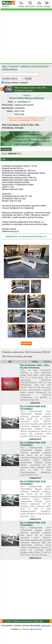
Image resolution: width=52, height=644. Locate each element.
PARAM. (47, 362)
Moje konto (30, 5)
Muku (5, 66)
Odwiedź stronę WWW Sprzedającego (32, 141)
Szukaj (39, 5)
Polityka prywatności (22, 621)
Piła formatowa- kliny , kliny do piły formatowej (35, 366)
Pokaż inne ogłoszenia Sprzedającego (32, 138)
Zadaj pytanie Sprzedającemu (28, 134)
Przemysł (14, 66)
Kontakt (8, 621)
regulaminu (46, 625)
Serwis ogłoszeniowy (32, 629)
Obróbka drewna (10, 69)
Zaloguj (47, 5)
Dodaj (21, 5)
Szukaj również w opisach (15, 83)
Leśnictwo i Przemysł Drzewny (34, 66)
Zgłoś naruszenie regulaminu (27, 144)
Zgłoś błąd (38, 621)
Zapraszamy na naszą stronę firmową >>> (26, 236)
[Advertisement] (26, 37)
